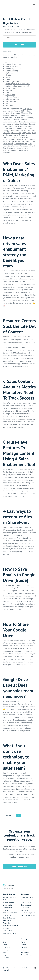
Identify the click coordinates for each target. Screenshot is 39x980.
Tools (21, 150)
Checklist (6, 120)
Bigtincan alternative (28, 915)
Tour (4, 942)
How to (8, 75)
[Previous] (8, 816)
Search (33, 146)
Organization (17, 137)
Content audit (24, 122)
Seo (7, 103)
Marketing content (12, 82)
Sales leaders (13, 146)
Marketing (9, 79)
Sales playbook (11, 101)
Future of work (16, 133)
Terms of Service (26, 955)
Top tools (27, 150)
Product (20, 139)
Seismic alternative (27, 905)
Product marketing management (17, 86)
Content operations (20, 126)
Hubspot (9, 77)
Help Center (7, 955)
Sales (7, 93)
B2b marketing (15, 113)
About (23, 942)
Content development (13, 64)
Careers (23, 945)
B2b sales (25, 113)
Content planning (12, 71)
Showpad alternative (28, 900)
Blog (5, 952)
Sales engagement (12, 99)
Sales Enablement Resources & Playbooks (9, 921)
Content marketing (12, 66)
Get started (7, 957)
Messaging (23, 135)
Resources (6, 947)
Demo (5, 945)
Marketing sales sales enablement (18, 84)
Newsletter (7, 137)
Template (6, 150)
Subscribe (19, 45)
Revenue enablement (23, 142)
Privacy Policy (25, 952)
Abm (24, 109)
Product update (11, 88)
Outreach (26, 137)
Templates (9, 106)
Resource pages (9, 142)
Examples (31, 131)
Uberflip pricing (26, 902)
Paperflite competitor (28, 913)
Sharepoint (11, 148)
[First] (4, 816)
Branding (22, 115)
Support (24, 950)
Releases (9, 90)
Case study (17, 117)
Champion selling (28, 117)
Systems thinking (22, 148)
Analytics (17, 111)
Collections (15, 120)
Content (15, 122)
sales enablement (27, 55)
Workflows (7, 152)
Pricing (14, 139)
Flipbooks (9, 73)
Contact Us (25, 947)
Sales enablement (12, 97)
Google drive (27, 133)
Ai (6, 62)
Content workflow (16, 131)
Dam (25, 131)
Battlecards (14, 115)
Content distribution (21, 124)
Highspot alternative (28, 897)
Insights (15, 135)
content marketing (10, 57)
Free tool (6, 133)
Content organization (13, 68)
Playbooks (7, 139)
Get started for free (19, 866)
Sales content (10, 95)
